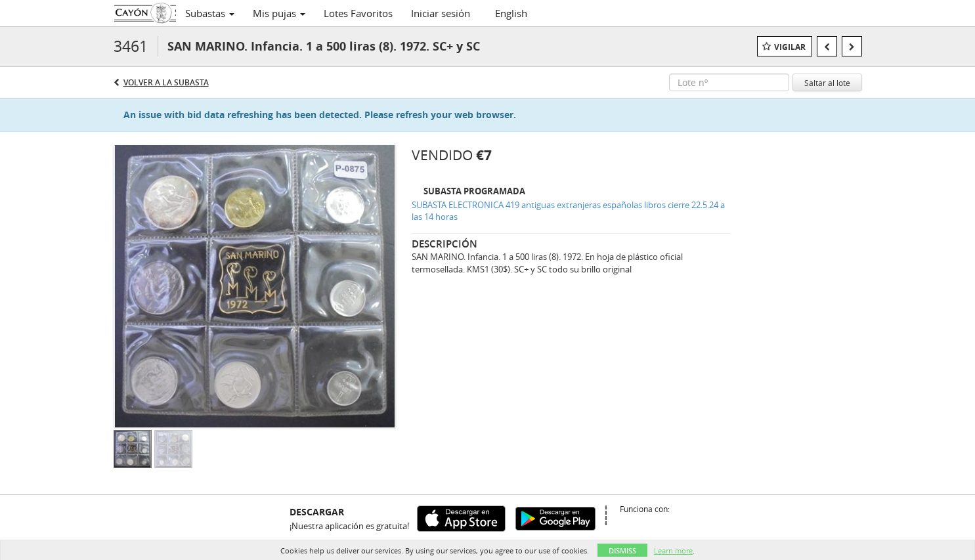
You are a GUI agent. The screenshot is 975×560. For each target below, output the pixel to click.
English (511, 13)
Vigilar (790, 47)
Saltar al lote (827, 83)
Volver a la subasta (166, 82)
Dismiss (622, 550)
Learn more (673, 550)
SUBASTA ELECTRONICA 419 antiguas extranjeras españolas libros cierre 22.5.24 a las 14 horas (568, 211)
